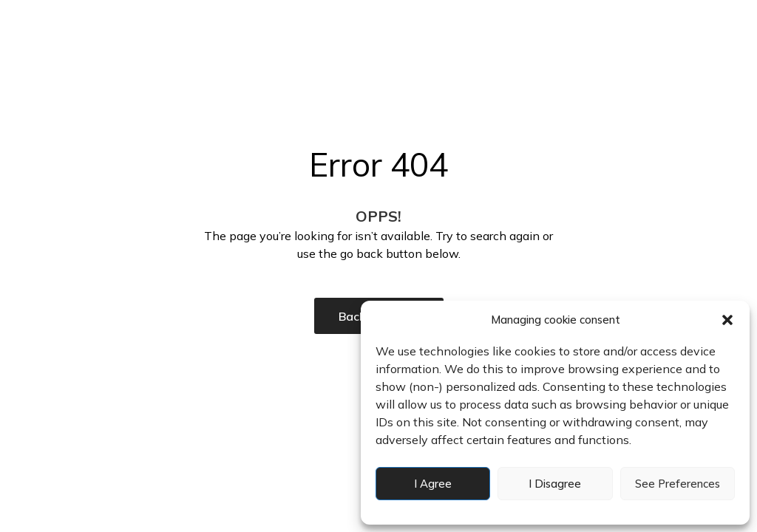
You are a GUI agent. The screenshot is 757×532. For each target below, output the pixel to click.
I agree (433, 484)
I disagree (555, 484)
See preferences (678, 484)
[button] (727, 320)
